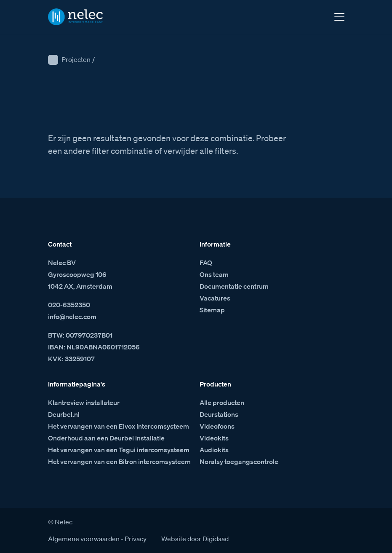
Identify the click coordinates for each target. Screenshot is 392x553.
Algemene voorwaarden (84, 539)
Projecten (76, 59)
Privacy (136, 539)
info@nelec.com (72, 317)
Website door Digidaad (195, 539)
